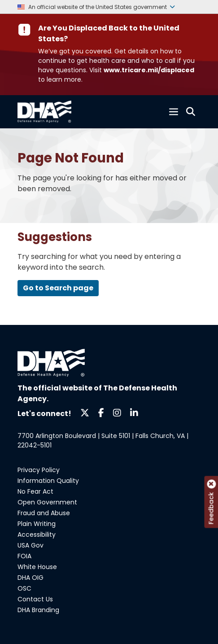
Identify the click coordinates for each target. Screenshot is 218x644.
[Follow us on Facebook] (101, 412)
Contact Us (35, 599)
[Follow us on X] (85, 412)
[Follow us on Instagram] (117, 412)
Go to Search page (58, 288)
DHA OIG (31, 578)
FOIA (24, 556)
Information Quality (48, 481)
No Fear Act (35, 491)
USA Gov (31, 545)
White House (37, 567)
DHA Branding (38, 610)
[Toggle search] (191, 112)
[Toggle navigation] (174, 112)
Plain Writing (37, 524)
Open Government (47, 502)
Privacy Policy (39, 470)
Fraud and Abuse (44, 513)
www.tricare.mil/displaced (149, 70)
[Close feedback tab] (211, 484)
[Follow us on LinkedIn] (134, 412)
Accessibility (37, 534)
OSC (24, 588)
